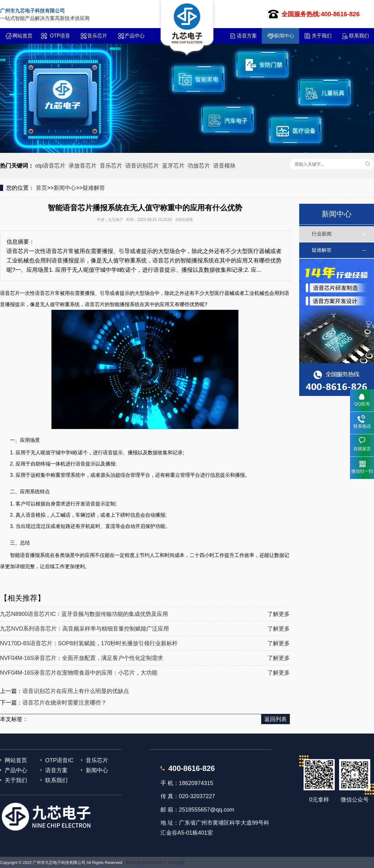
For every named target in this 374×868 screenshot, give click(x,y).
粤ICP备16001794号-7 (146, 863)
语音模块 (224, 166)
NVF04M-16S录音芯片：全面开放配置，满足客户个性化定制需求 (82, 658)
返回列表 (276, 719)
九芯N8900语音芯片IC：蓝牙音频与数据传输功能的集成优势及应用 (84, 614)
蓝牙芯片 (173, 166)
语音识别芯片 (142, 166)
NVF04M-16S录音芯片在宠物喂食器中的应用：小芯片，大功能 (79, 673)
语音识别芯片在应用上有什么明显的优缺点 (76, 691)
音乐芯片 (97, 36)
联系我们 (359, 36)
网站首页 (22, 36)
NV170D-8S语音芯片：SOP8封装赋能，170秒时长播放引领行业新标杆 (89, 643)
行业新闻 (322, 234)
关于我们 (322, 36)
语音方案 (247, 36)
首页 (41, 188)
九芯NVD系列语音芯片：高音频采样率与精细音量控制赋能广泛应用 (84, 629)
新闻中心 (284, 36)
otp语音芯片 (50, 166)
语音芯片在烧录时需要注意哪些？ (65, 703)
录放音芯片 (83, 166)
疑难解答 (94, 188)
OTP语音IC (60, 38)
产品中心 (135, 36)
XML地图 (177, 863)
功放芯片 (199, 166)
